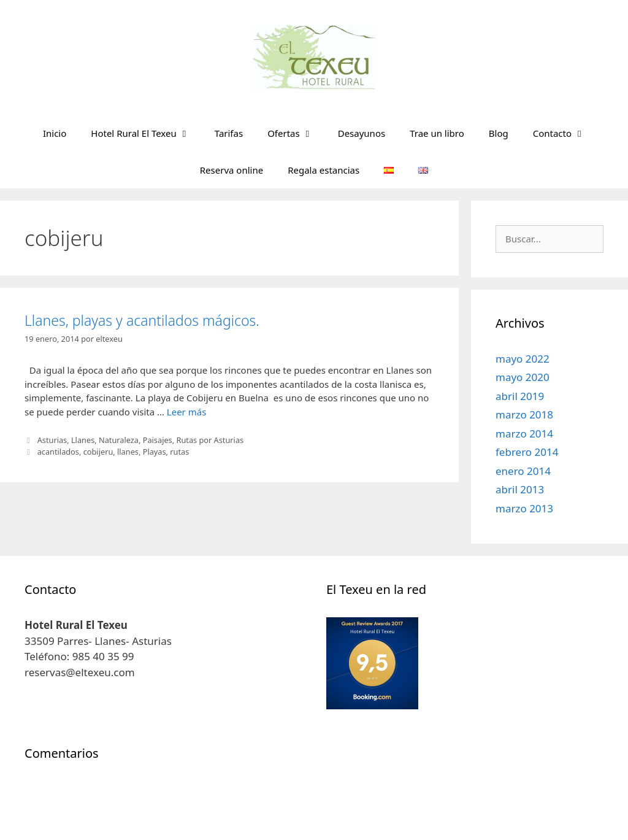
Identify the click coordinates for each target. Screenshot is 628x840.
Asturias (52, 440)
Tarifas (229, 133)
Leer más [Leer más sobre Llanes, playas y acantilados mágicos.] (187, 412)
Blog (499, 133)
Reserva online (232, 170)
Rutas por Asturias (210, 440)
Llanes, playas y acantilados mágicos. (142, 320)
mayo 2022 (523, 359)
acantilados (58, 452)
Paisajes (158, 440)
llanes (128, 452)
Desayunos (362, 133)
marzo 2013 (524, 508)
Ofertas (297, 133)
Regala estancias (324, 170)
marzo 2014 (524, 433)
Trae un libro (437, 133)
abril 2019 (520, 396)
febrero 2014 (527, 452)
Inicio (55, 133)
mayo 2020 (523, 377)
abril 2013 (520, 489)
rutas (179, 452)
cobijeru (98, 452)
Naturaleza (119, 440)
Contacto (565, 133)
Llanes (83, 440)
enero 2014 (523, 471)
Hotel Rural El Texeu (146, 133)
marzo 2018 (524, 414)
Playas (155, 452)
